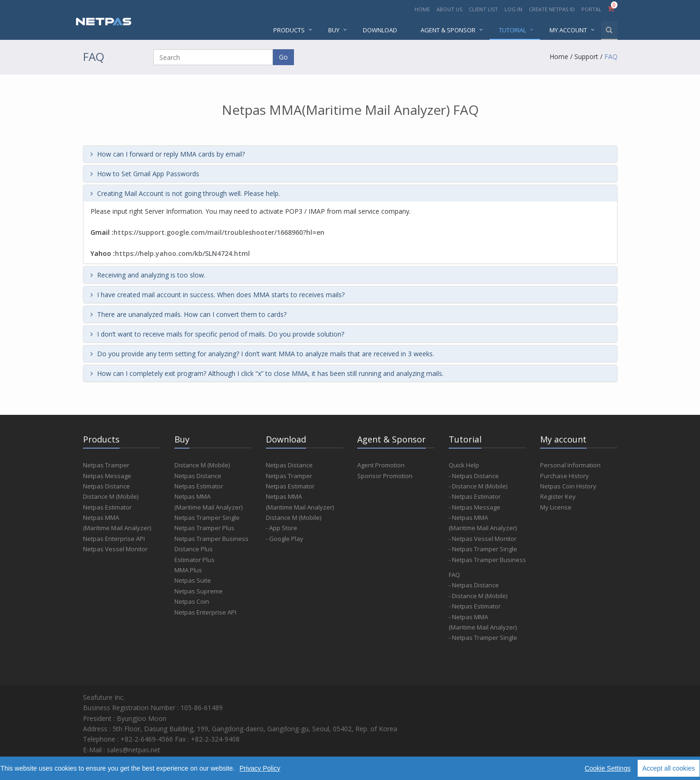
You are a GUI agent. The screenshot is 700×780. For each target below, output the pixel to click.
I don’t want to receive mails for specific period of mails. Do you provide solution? (217, 334)
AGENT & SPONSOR (448, 30)
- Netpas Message (474, 507)
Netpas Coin (192, 601)
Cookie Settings (608, 768)
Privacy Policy (260, 768)
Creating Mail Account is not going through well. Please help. (185, 193)
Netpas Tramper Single (207, 517)
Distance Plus (194, 549)
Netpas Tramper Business (211, 539)
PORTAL (592, 9)
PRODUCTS (289, 30)
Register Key (558, 496)
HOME (422, 9)
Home (559, 56)
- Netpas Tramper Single (483, 549)
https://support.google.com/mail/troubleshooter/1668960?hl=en (219, 232)
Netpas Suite (193, 580)
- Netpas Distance (474, 476)
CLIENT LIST (483, 9)
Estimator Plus (195, 560)
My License (556, 507)
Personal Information (570, 465)
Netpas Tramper (106, 465)
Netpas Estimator (107, 507)
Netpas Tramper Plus (204, 528)
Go (283, 57)
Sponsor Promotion (385, 476)
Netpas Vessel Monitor (115, 549)
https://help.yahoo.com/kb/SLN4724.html (182, 253)
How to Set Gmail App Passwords (145, 174)
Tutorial (512, 30)
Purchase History (565, 476)
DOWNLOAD (380, 30)
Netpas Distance (106, 486)
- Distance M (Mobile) (478, 486)
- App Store (282, 528)
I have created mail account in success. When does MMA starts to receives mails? (218, 295)
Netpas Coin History (568, 486)
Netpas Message (107, 476)
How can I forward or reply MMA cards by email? (168, 154)
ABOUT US (449, 9)
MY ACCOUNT (568, 30)
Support (586, 56)
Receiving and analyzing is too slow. (148, 275)
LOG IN (513, 9)
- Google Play (285, 539)
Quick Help (464, 465)
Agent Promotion (381, 465)
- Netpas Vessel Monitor (483, 539)
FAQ (611, 56)
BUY (334, 30)
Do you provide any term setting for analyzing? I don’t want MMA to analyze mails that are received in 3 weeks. (262, 354)
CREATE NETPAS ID (552, 9)
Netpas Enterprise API (114, 539)
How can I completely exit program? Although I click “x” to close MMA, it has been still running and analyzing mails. (267, 373)
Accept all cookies (669, 768)
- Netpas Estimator (475, 496)
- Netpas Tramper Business (487, 560)
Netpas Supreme (199, 591)
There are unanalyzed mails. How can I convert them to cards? (188, 314)
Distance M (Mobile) (111, 496)
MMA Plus (188, 570)
